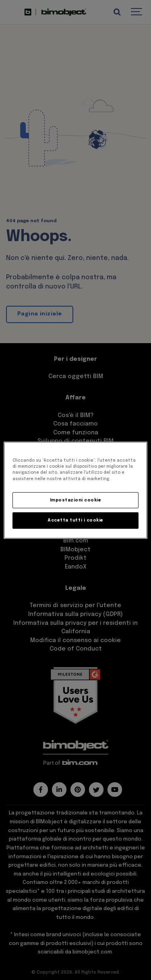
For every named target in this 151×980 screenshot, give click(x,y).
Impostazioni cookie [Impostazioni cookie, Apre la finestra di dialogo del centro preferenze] (76, 500)
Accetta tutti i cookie (75, 520)
